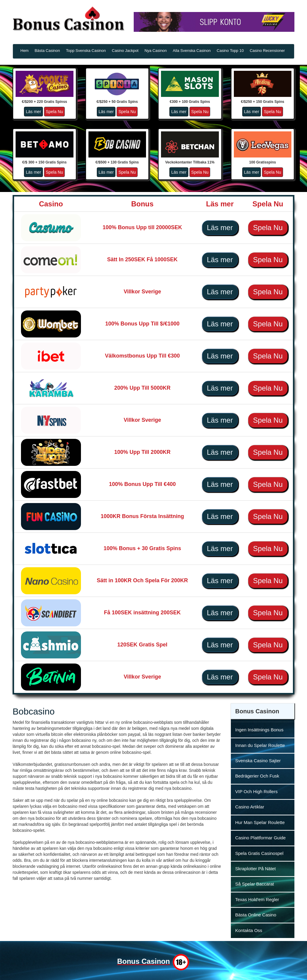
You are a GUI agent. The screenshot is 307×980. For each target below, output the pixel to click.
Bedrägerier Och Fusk (257, 776)
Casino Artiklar (250, 807)
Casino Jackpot (125, 51)
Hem (24, 51)
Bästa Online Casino (256, 915)
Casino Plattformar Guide (261, 838)
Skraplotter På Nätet (256, 869)
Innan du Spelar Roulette (260, 745)
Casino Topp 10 (230, 51)
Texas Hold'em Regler (257, 899)
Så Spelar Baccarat (255, 884)
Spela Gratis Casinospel (259, 853)
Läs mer (33, 112)
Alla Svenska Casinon (192, 51)
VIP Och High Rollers (256, 791)
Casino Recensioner (267, 51)
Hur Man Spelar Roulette (260, 822)
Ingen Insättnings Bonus (259, 730)
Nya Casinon (156, 51)
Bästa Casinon (47, 51)
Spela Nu (55, 112)
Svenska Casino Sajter (258, 761)
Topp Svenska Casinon (86, 51)
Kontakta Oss (249, 930)
